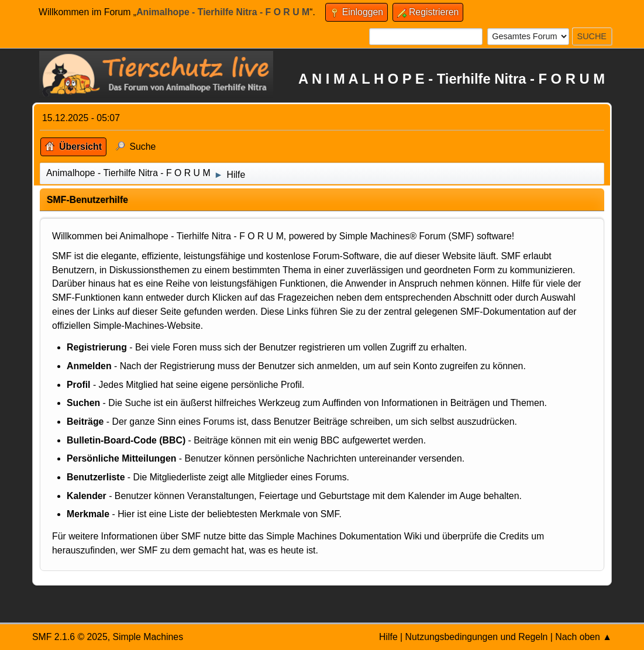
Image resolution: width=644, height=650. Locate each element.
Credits (514, 536)
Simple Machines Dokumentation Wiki (344, 536)
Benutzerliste (96, 477)
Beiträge (85, 422)
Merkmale (88, 514)
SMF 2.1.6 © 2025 (70, 637)
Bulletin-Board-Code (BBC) (126, 440)
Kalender (87, 496)
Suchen (83, 403)
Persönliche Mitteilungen (121, 458)
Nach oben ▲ (583, 637)
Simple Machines (148, 637)
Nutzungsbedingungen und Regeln (477, 637)
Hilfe (388, 637)
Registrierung (97, 347)
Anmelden (89, 366)
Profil (78, 385)
